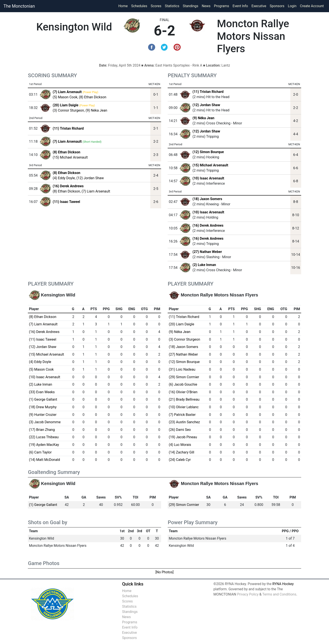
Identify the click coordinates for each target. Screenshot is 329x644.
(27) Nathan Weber (207, 252)
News (206, 6)
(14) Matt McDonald (44, 460)
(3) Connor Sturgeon (68, 110)
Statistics (173, 6)
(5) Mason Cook (65, 97)
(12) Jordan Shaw (90, 178)
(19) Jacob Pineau (183, 437)
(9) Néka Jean (96, 110)
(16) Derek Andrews (208, 225)
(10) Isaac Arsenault (208, 178)
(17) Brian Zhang (42, 430)
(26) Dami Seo (180, 430)
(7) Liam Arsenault (96, 191)
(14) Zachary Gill (181, 452)
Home (123, 6)
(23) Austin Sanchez (184, 422)
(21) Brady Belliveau (184, 399)
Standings (190, 6)
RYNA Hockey (283, 584)
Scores (157, 6)
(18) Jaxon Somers (207, 199)
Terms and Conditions (279, 594)
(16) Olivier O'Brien (183, 392)
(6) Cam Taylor (40, 452)
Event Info (240, 6)
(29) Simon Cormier (184, 377)
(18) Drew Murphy (43, 407)
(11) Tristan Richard (208, 92)
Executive (259, 6)
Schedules (139, 6)
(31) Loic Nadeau (182, 369)
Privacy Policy (248, 594)
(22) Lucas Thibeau (44, 437)
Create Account (312, 6)
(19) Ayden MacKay (44, 445)
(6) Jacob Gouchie (183, 384)
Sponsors (277, 6)
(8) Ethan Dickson (93, 97)
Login (292, 6)
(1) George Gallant (43, 399)
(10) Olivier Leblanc (184, 407)
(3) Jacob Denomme (45, 422)
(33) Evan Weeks (42, 392)
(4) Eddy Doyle (64, 178)
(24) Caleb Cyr (180, 460)
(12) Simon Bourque (208, 152)
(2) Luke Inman (204, 265)
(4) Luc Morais (180, 445)
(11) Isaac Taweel (43, 339)
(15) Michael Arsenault (70, 157)
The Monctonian (19, 6)
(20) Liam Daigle (181, 324)
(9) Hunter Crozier (43, 415)
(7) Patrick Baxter (182, 415)
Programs (222, 6)
